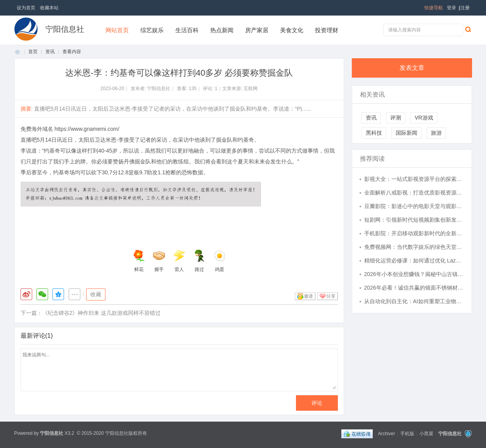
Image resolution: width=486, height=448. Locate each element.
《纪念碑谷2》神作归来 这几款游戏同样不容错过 (102, 313)
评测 (396, 118)
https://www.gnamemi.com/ (87, 129)
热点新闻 (222, 30)
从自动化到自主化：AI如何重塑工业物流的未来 (414, 301)
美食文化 (292, 30)
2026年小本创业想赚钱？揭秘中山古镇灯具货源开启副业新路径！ (414, 274)
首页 (17, 52)
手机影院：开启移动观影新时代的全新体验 (414, 233)
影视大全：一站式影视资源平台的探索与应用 (414, 179)
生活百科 (187, 30)
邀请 (308, 296)
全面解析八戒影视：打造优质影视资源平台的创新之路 (414, 193)
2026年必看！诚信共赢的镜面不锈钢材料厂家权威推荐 (414, 288)
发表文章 (412, 68)
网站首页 (117, 30)
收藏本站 (49, 8)
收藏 (96, 294)
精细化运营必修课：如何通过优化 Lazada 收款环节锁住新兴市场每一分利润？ (414, 260)
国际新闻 (406, 133)
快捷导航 (434, 8)
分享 (331, 296)
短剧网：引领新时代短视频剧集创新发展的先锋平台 (414, 220)
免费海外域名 (37, 129)
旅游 (436, 133)
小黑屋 (426, 434)
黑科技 (374, 133)
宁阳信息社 (65, 29)
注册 (465, 8)
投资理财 (327, 30)
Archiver (386, 434)
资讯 (50, 52)
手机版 (407, 434)
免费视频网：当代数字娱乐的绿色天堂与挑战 (414, 247)
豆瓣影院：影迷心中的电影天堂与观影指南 (414, 206)
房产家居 (257, 30)
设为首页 (26, 8)
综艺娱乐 (152, 30)
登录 (451, 8)
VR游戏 (424, 118)
